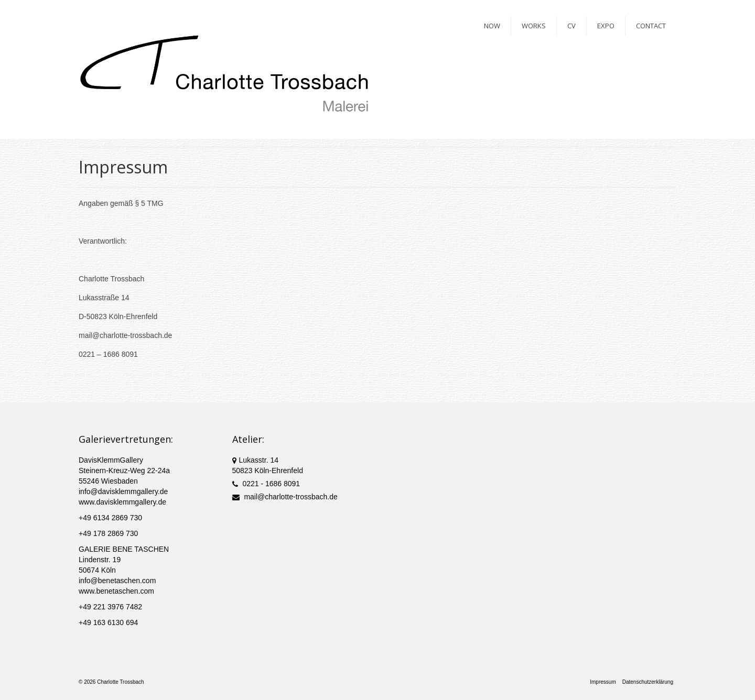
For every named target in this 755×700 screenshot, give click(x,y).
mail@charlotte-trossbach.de (285, 497)
